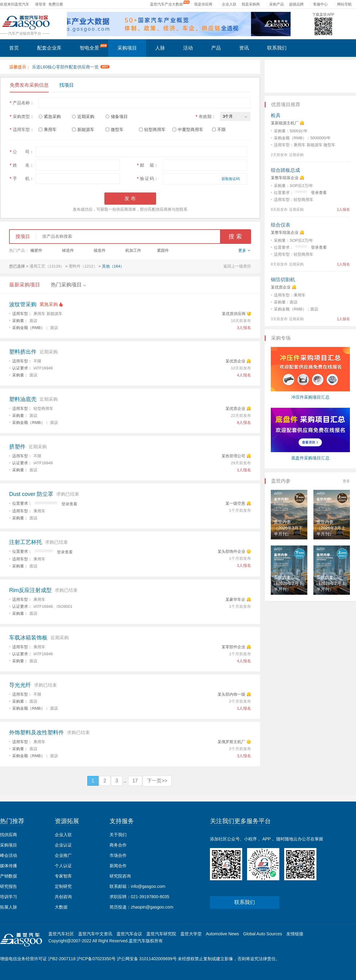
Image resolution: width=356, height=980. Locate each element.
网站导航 (344, 4)
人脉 (160, 48)
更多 (346, 481)
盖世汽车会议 (129, 934)
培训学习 (9, 897)
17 (135, 781)
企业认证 (63, 845)
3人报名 (244, 328)
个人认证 (63, 866)
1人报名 (244, 470)
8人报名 (244, 422)
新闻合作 (118, 866)
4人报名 (244, 375)
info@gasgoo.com (148, 886)
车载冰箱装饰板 (28, 638)
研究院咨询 (120, 876)
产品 (216, 48)
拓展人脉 (9, 907)
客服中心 (320, 4)
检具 (276, 115)
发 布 (130, 198)
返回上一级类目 (237, 266)
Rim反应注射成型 (30, 590)
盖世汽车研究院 (161, 934)
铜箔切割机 (283, 280)
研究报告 (9, 886)
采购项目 (127, 48)
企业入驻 (229, 4)
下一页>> (157, 781)
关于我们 (118, 835)
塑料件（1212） (83, 266)
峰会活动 (9, 855)
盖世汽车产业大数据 (166, 4)
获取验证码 (231, 179)
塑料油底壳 (23, 399)
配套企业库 (49, 48)
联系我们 (277, 48)
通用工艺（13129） (47, 266)
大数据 (61, 907)
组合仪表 (281, 225)
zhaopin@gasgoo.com (152, 907)
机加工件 (133, 250)
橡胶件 (36, 250)
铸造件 (68, 250)
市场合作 (118, 855)
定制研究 (63, 886)
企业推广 (63, 855)
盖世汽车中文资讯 (95, 934)
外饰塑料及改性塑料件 (37, 732)
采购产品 (277, 4)
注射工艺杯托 (26, 542)
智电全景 (94, 47)
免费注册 (56, 4)
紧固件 (163, 250)
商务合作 (118, 845)
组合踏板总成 (285, 170)
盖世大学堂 (191, 934)
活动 (188, 48)
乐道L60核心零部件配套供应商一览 (71, 67)
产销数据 (9, 876)
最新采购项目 (25, 285)
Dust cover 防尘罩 (31, 494)
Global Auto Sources (263, 934)
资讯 (244, 48)
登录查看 (69, 504)
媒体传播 (9, 866)
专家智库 (63, 876)
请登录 (40, 4)
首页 (14, 48)
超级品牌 (296, 4)
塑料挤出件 (23, 352)
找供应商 (9, 835)
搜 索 (235, 236)
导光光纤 (20, 685)
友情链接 (295, 934)
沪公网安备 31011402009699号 (147, 959)
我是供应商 (203, 4)
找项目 (67, 85)
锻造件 (100, 250)
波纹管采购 (23, 304)
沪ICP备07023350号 (96, 959)
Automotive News (222, 934)
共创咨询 (63, 897)
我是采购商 (251, 4)
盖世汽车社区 (61, 934)
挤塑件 (17, 447)
